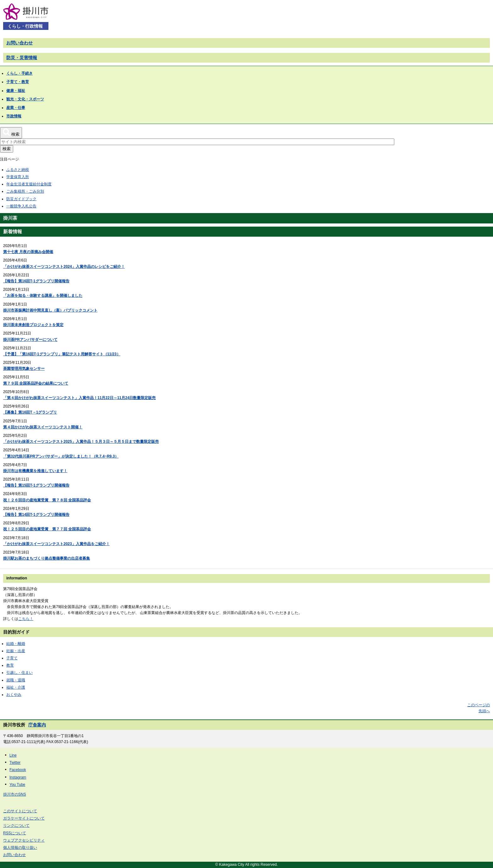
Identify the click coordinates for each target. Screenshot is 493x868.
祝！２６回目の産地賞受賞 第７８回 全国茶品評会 (47, 500)
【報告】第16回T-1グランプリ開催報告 (36, 281)
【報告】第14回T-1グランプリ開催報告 (36, 515)
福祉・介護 (16, 687)
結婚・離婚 (16, 644)
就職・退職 (16, 680)
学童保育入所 (18, 177)
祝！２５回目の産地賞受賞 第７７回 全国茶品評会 (47, 529)
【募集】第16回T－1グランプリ (30, 412)
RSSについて (15, 833)
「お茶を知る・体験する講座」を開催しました (43, 296)
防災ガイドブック (21, 199)
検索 (7, 149)
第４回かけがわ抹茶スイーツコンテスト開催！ (43, 427)
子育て (12, 658)
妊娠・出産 (16, 651)
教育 (10, 665)
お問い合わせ (19, 43)
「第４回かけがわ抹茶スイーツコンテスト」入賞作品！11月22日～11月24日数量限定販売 (79, 398)
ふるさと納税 (18, 170)
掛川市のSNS (15, 794)
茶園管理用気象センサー (24, 369)
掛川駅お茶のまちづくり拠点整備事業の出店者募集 (47, 558)
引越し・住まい (19, 673)
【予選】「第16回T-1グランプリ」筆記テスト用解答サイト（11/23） (62, 354)
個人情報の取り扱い (20, 848)
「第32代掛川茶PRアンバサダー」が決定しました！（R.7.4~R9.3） (61, 456)
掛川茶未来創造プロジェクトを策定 (33, 325)
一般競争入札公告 (21, 206)
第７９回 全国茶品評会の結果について (36, 383)
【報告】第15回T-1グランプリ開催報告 (36, 485)
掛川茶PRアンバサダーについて (30, 340)
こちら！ (26, 619)
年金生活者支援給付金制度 (29, 184)
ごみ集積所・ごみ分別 (25, 191)
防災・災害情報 (22, 58)
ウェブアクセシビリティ (24, 840)
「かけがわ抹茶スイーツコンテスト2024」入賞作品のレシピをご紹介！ (64, 267)
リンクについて (16, 826)
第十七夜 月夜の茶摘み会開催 (28, 252)
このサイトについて (20, 811)
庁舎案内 (37, 725)
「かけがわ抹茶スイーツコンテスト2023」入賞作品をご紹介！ (56, 544)
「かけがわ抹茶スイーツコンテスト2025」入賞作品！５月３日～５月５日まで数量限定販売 (81, 442)
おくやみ (14, 695)
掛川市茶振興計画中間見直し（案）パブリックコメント (50, 310)
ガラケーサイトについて (24, 818)
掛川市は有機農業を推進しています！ (35, 471)
